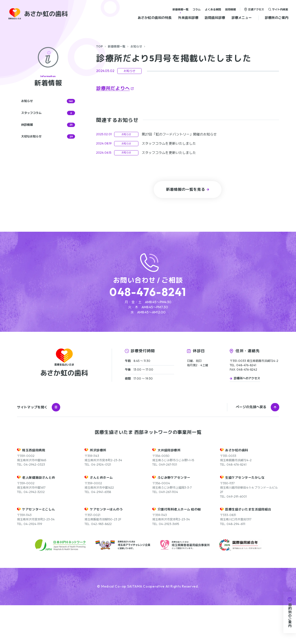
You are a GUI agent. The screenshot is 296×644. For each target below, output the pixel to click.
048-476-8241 (148, 292)
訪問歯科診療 (215, 18)
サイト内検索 (280, 9)
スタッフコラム (48, 113)
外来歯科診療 (188, 18)
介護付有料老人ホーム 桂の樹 (179, 548)
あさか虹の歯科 (237, 489)
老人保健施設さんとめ (38, 516)
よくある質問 (213, 9)
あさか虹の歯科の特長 (155, 18)
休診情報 (48, 125)
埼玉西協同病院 (34, 489)
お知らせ (136, 46)
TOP (99, 46)
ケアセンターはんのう (106, 548)
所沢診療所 (98, 489)
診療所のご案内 (277, 18)
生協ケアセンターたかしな (245, 516)
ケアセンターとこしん (38, 548)
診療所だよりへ (113, 88)
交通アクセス (256, 9)
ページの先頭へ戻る (251, 446)
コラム (197, 9)
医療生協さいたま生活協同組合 (248, 548)
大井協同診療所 (169, 489)
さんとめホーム (101, 516)
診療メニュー (242, 18)
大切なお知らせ (48, 136)
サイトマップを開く (39, 446)
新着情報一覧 (180, 9)
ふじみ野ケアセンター (174, 516)
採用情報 (230, 9)
